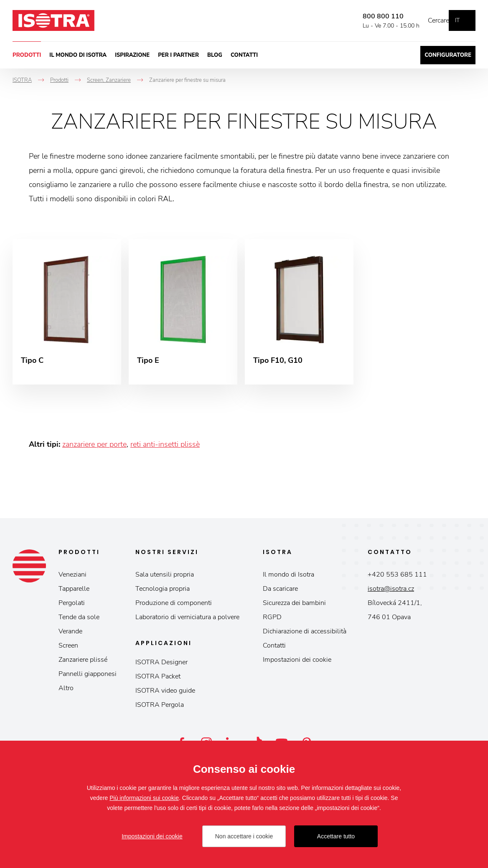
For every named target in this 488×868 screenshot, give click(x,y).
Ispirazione (132, 55)
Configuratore (448, 55)
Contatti (244, 55)
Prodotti (27, 55)
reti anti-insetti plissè (165, 447)
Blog (215, 55)
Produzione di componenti (174, 605)
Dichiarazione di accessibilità (305, 634)
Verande (70, 634)
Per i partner (178, 55)
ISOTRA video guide (165, 693)
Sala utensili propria (165, 577)
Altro (66, 691)
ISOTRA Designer (161, 665)
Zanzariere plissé (83, 662)
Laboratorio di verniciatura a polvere (187, 620)
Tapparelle (74, 591)
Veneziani (72, 577)
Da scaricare (280, 591)
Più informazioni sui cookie (144, 798)
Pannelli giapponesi (88, 676)
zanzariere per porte (94, 447)
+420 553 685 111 (397, 577)
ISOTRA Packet (158, 679)
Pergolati (72, 605)
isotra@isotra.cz (391, 591)
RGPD (272, 620)
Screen (68, 648)
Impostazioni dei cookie (297, 662)
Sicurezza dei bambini (294, 605)
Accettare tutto (336, 836)
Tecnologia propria (163, 591)
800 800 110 (371, 16)
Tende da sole (79, 620)
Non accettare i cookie (244, 836)
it (457, 20)
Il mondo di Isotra (78, 55)
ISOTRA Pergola (160, 707)
